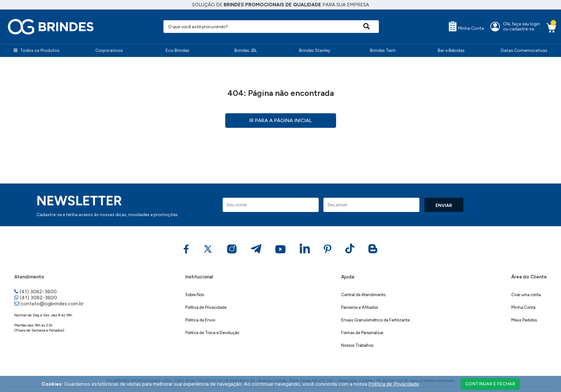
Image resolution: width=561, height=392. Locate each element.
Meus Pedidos (524, 320)
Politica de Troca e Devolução (212, 333)
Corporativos (109, 50)
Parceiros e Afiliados (360, 307)
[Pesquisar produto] (366, 27)
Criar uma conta (526, 295)
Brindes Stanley (315, 50)
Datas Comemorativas (524, 50)
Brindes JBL (246, 50)
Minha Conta (466, 26)
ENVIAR (444, 205)
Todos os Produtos (37, 50)
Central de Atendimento (363, 295)
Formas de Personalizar (362, 333)
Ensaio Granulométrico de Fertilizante (375, 320)
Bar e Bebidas (451, 50)
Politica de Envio (200, 320)
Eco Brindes (178, 50)
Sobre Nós (195, 295)
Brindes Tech (383, 50)
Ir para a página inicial (280, 120)
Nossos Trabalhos (357, 345)
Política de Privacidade (206, 307)
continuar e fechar (490, 384)
